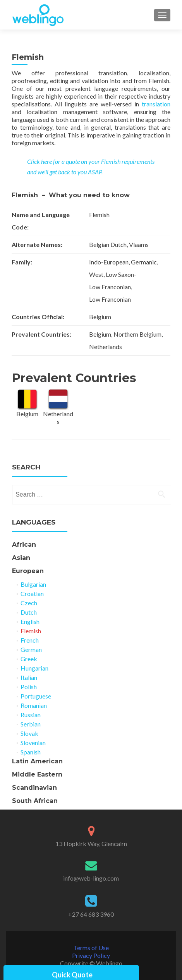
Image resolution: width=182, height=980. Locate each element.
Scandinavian (34, 788)
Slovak (29, 733)
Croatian (32, 593)
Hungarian (34, 668)
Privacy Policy (91, 955)
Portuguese (36, 696)
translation (156, 104)
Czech (29, 603)
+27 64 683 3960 (91, 914)
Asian (21, 558)
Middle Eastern (37, 774)
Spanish (31, 752)
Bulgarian (33, 584)
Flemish (31, 631)
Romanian (34, 705)
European (28, 571)
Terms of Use (91, 948)
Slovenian (33, 743)
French (30, 640)
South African (35, 801)
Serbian (31, 724)
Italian (29, 677)
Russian (31, 715)
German (31, 649)
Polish (29, 687)
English (30, 621)
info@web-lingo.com (91, 878)
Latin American (37, 761)
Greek (29, 659)
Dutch (29, 612)
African (24, 545)
